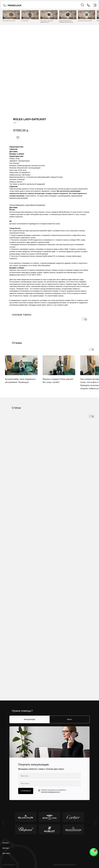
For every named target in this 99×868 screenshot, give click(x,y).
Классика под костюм (85, 21)
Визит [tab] (70, 719)
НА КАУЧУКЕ (25, 21)
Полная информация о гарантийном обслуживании (27, 205)
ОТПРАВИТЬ (26, 791)
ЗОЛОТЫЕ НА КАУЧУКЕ (9, 21)
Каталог (6, 843)
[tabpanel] (49, 763)
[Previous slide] (4, 823)
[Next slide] (95, 823)
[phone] (49, 783)
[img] (11, 15)
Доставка (6, 853)
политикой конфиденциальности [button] (50, 792)
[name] (49, 776)
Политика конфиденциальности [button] (64, 865)
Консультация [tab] (30, 719)
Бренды (6, 848)
